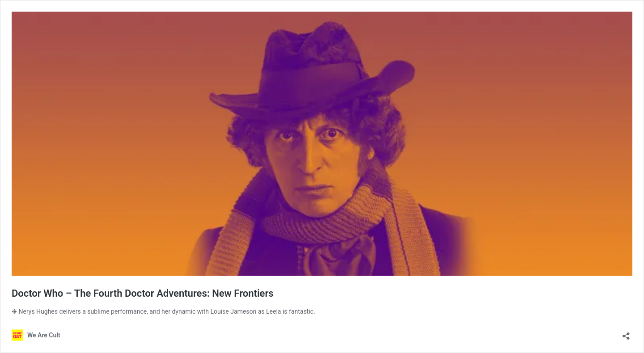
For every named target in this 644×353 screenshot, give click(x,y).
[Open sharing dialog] (626, 333)
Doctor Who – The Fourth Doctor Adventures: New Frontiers (143, 293)
